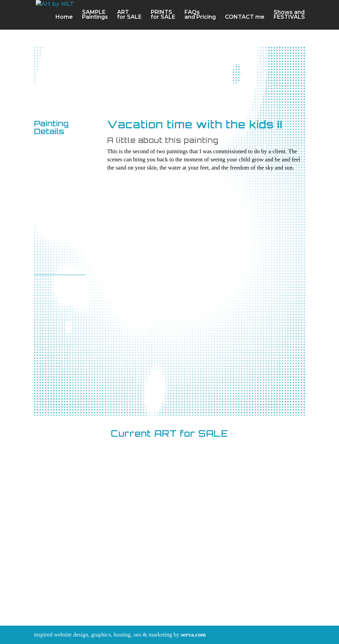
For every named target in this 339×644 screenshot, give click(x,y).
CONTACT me (245, 18)
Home (64, 18)
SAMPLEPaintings (95, 15)
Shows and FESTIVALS (289, 15)
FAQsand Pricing (200, 15)
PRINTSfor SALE (163, 15)
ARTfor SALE (129, 15)
